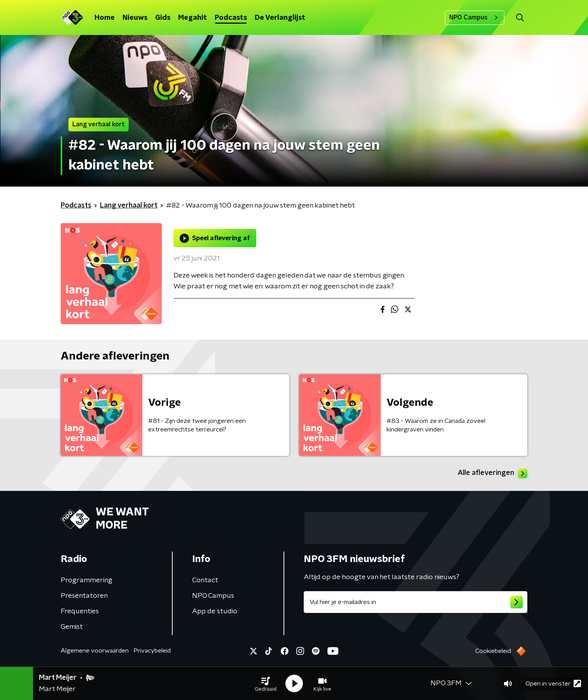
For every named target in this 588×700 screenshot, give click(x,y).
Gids (163, 18)
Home (105, 18)
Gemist (72, 627)
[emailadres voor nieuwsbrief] (416, 602)
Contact (205, 580)
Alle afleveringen (493, 473)
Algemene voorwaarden (95, 651)
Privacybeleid (152, 651)
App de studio (215, 611)
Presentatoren (84, 596)
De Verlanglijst (280, 18)
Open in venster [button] (553, 683)
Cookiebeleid (493, 651)
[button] (266, 684)
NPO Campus (475, 17)
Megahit (192, 18)
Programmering (87, 580)
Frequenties (80, 611)
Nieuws (135, 18)
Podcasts (231, 18)
